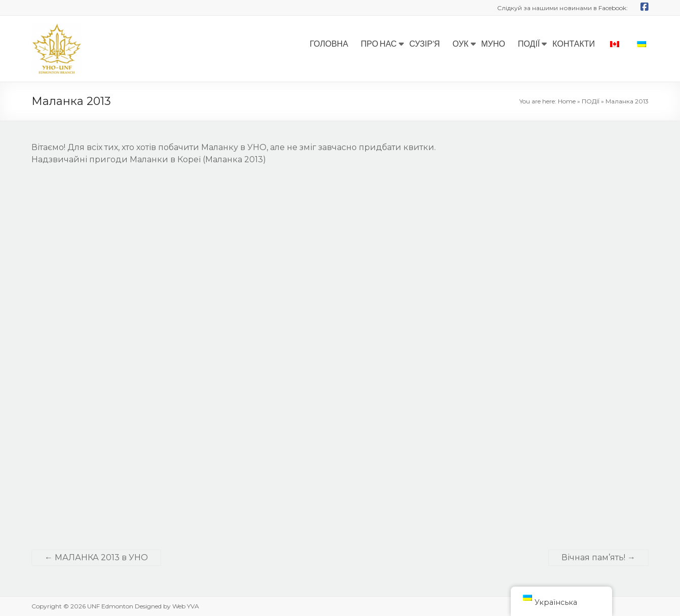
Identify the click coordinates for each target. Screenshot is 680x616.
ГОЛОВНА (329, 43)
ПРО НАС (379, 43)
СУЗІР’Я (425, 43)
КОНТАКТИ (574, 43)
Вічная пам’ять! (598, 557)
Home (567, 101)
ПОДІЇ (529, 43)
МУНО (494, 43)
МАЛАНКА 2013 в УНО (96, 557)
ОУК (461, 43)
